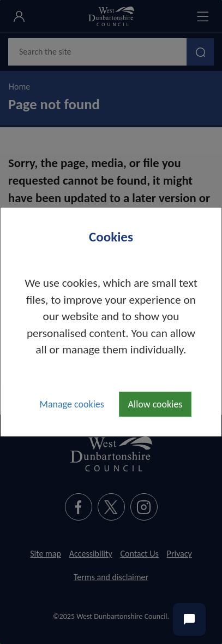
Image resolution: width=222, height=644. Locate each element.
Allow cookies (155, 404)
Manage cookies (72, 404)
